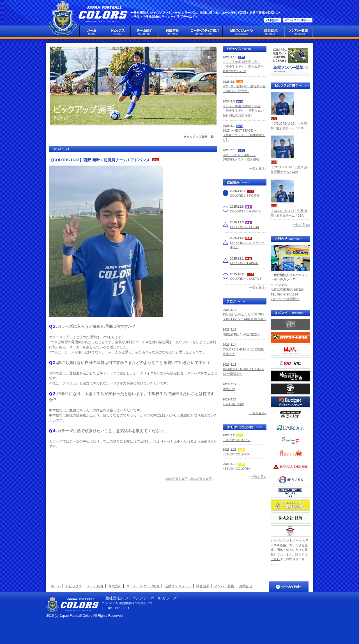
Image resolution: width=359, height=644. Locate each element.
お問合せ (246, 586)
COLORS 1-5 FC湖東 (245, 196)
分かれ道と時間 (233, 404)
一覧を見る (259, 477)
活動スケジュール (178, 586)
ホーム (56, 586)
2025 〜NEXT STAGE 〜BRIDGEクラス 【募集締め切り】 (244, 135)
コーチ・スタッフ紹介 (143, 586)
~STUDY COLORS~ (237, 440)
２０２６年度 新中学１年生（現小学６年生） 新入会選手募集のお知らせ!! (243, 66)
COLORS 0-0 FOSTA (245, 227)
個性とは (229, 389)
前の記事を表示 (177, 479)
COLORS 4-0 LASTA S (246, 279)
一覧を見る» (258, 169)
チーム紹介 (95, 586)
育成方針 (115, 586)
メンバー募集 (224, 586)
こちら (275, 559)
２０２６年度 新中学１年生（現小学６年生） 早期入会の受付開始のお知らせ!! (243, 111)
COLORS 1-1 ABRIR (244, 263)
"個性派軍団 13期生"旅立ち (241, 334)
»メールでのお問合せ (285, 299)
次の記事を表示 (201, 479)
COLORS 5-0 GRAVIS (245, 211)
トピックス (74, 586)
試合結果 (203, 586)
